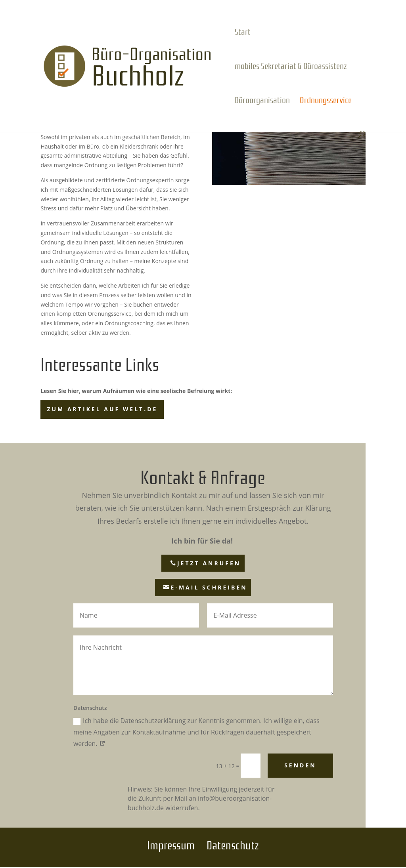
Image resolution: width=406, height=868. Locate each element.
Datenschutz (233, 844)
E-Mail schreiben (209, 587)
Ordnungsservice (326, 101)
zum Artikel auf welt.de (102, 409)
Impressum (171, 844)
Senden (300, 765)
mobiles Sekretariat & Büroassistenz (291, 67)
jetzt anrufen (209, 563)
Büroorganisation (262, 101)
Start (243, 33)
